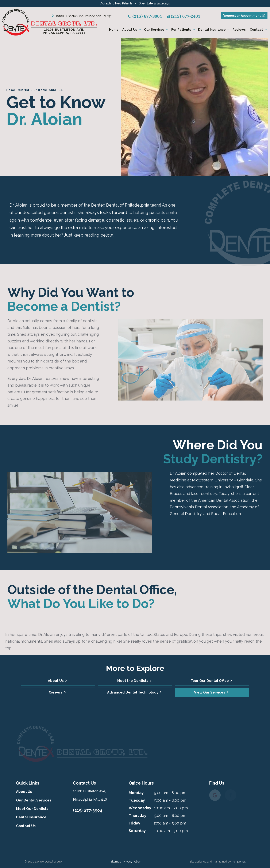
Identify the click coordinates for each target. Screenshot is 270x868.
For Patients (184, 30)
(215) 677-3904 (88, 810)
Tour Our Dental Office (210, 681)
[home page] (55, 22)
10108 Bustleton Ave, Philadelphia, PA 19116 (82, 16)
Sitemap (116, 862)
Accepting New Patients (116, 3)
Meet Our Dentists (32, 809)
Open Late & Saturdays (154, 3)
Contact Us (26, 826)
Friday (134, 823)
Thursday (138, 816)
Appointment (244, 16)
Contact (259, 30)
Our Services (157, 30)
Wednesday (140, 808)
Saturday (137, 831)
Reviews (239, 30)
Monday (136, 793)
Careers (56, 692)
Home (114, 30)
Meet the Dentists (133, 681)
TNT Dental (238, 862)
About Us (132, 30)
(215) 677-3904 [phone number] (145, 16)
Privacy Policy (132, 862)
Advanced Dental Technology (133, 692)
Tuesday (137, 800)
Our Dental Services (34, 800)
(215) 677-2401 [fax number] (184, 16)
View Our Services (210, 692)
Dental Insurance (214, 30)
